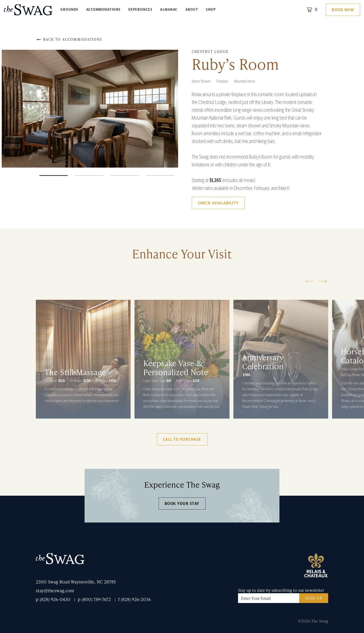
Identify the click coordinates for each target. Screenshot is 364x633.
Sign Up (314, 598)
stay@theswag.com (55, 590)
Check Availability (218, 203)
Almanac (169, 10)
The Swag (28, 12)
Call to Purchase (182, 440)
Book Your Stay (182, 504)
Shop (211, 10)
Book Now (343, 10)
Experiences (140, 10)
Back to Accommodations (69, 40)
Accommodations (103, 10)
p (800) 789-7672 (94, 599)
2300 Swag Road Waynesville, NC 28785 (76, 582)
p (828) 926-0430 (53, 599)
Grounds (69, 10)
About (192, 10)
